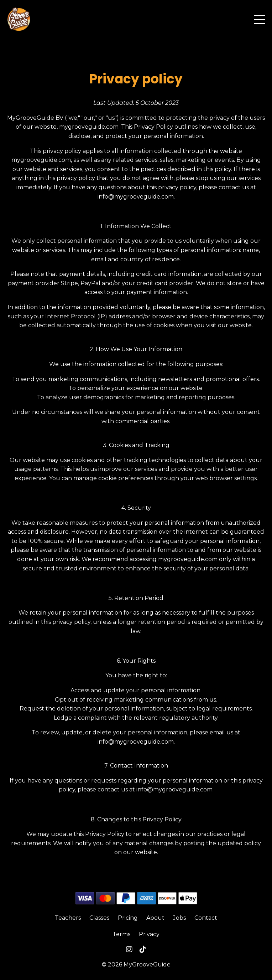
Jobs (179, 918)
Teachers (68, 918)
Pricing (128, 918)
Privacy (149, 934)
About (155, 918)
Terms (121, 934)
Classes (99, 918)
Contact (206, 918)
